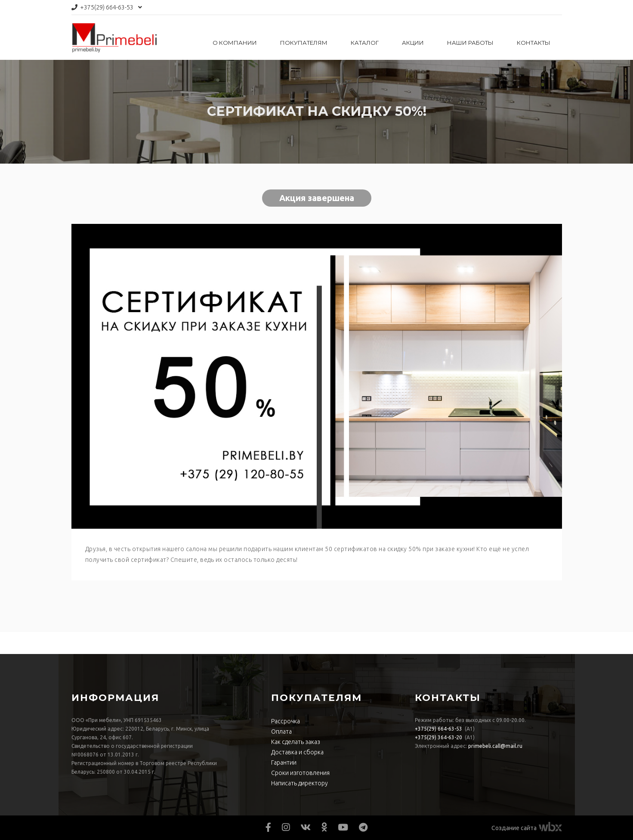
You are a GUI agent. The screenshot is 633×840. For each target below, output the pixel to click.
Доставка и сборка (297, 752)
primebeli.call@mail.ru (495, 746)
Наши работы (470, 43)
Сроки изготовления (300, 773)
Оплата (281, 732)
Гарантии (284, 763)
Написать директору (300, 783)
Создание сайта (514, 828)
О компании (235, 43)
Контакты (534, 43)
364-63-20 (438, 737)
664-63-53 (107, 7)
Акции (413, 43)
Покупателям (304, 43)
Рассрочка (286, 721)
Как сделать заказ (296, 742)
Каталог (365, 43)
